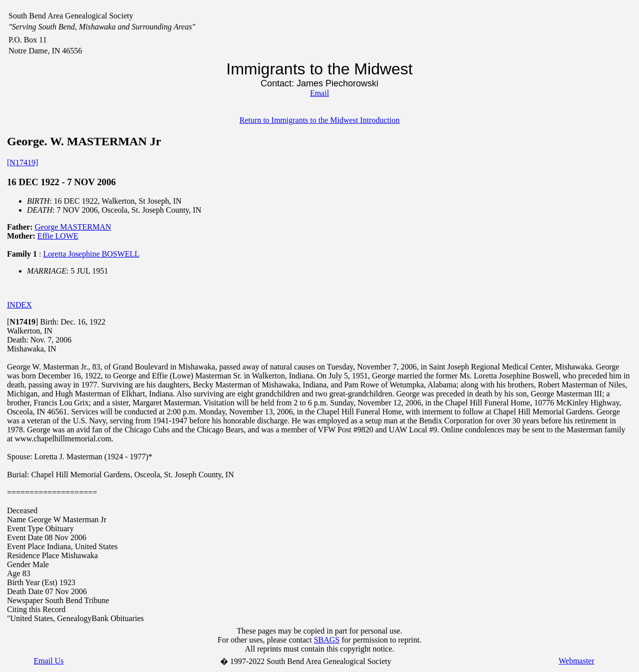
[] (22, 322)
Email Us (48, 661)
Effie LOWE (58, 236)
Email (319, 93)
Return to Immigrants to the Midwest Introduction (320, 120)
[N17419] (22, 163)
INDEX (19, 305)
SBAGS (327, 640)
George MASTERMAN (73, 227)
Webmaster (577, 661)
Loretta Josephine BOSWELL (91, 254)
